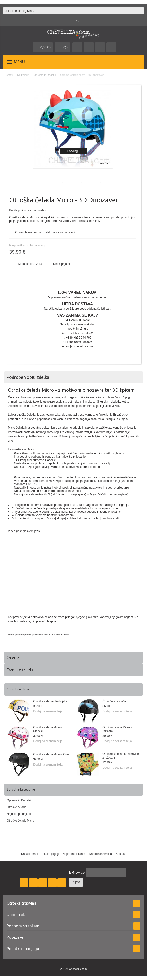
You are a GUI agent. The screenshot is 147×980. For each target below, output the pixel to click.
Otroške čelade (17, 807)
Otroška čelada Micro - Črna (51, 754)
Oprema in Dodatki (19, 800)
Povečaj (104, 163)
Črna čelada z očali (115, 701)
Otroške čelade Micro (20, 821)
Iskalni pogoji (50, 854)
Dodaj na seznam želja (48, 711)
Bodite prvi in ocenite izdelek (27, 210)
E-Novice (77, 872)
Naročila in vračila (100, 854)
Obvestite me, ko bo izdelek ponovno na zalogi (45, 232)
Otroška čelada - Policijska (50, 701)
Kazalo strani (30, 854)
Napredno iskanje (74, 854)
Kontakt (121, 854)
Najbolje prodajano (19, 814)
